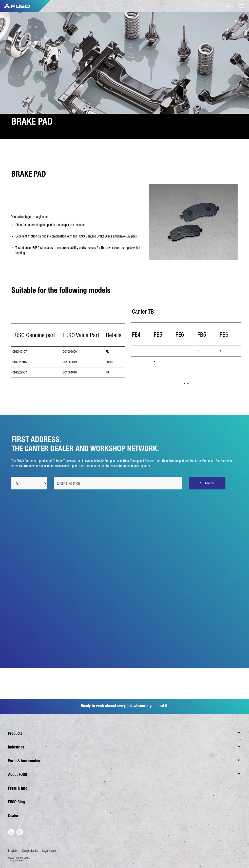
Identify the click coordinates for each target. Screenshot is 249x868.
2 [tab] (188, 384)
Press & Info (18, 788)
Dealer (13, 816)
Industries (16, 747)
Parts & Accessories (24, 761)
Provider (13, 851)
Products (15, 733)
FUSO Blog (16, 802)
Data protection (30, 851)
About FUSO (18, 775)
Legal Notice (49, 851)
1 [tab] (185, 384)
